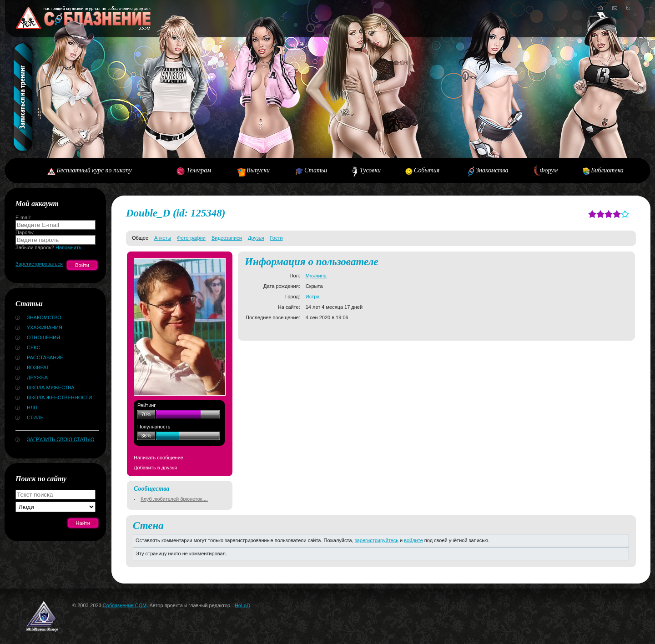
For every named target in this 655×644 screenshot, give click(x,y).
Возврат (38, 367)
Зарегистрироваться (39, 264)
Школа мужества (51, 387)
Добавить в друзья (155, 468)
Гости (277, 238)
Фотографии (191, 238)
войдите (413, 540)
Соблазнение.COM (125, 605)
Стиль (35, 418)
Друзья (256, 238)
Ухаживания (45, 327)
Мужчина (316, 276)
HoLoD (242, 605)
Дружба (37, 377)
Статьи (316, 170)
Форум (549, 170)
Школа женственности (59, 397)
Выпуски (258, 170)
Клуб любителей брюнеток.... (174, 499)
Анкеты (163, 238)
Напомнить (68, 247)
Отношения (43, 337)
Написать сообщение (159, 458)
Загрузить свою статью (60, 439)
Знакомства (492, 170)
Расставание (45, 357)
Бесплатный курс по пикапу (94, 170)
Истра (313, 297)
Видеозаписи (227, 238)
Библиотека (607, 170)
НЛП (32, 408)
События (427, 170)
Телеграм (199, 170)
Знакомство (44, 317)
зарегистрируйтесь (377, 540)
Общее (140, 238)
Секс (34, 347)
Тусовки (370, 170)
